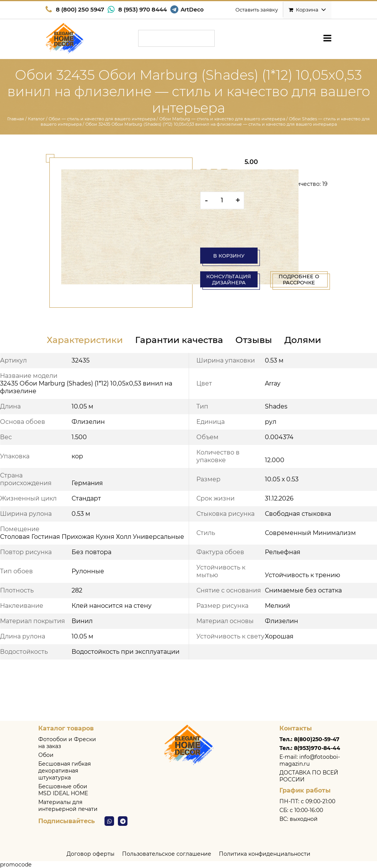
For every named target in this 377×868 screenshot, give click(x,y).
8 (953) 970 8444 (143, 9)
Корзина (307, 10)
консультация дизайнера (229, 279)
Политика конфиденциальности (265, 854)
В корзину (229, 256)
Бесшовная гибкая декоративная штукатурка (64, 771)
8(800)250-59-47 (317, 739)
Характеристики (85, 340)
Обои (46, 755)
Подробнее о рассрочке (299, 279)
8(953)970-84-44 (317, 748)
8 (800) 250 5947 (80, 9)
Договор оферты (91, 854)
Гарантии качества (179, 340)
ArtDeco (192, 10)
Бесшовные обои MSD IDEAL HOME (63, 790)
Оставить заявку (257, 10)
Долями (303, 340)
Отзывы (254, 340)
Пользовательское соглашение (167, 854)
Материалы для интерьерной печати (68, 806)
